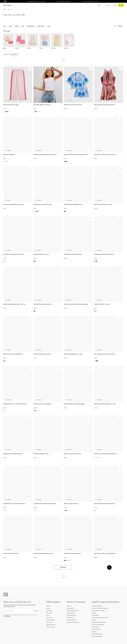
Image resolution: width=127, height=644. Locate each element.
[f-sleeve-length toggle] (41, 26)
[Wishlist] (30, 69)
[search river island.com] (98, 5)
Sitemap (94, 620)
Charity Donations (72, 615)
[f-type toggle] (5, 26)
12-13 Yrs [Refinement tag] (15, 55)
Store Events (70, 618)
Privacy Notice (7, 616)
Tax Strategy (95, 627)
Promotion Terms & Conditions (100, 608)
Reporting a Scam (51, 625)
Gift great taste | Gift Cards (63, 1)
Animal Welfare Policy (97, 634)
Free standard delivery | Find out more (36, 1)
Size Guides (49, 611)
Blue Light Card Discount (73, 622)
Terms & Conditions (97, 606)
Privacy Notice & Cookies (98, 611)
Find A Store (49, 622)
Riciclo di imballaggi (97, 636)
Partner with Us (71, 613)
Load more (63, 567)
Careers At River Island (73, 611)
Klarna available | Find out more (91, 1)
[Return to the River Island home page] (9, 5)
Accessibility (95, 615)
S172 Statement (96, 629)
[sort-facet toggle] (119, 26)
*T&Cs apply (6, 615)
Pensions (94, 632)
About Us (69, 606)
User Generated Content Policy (100, 618)
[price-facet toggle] (49, 26)
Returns (48, 608)
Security (94, 613)
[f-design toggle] (18, 26)
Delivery (48, 606)
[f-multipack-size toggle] (31, 26)
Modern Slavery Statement (99, 622)
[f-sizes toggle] (24, 26)
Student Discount (71, 620)
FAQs (48, 615)
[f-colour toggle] (11, 26)
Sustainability (70, 608)
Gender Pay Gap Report (98, 625)
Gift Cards (49, 613)
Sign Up (36, 611)
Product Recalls (50, 627)
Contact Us (49, 618)
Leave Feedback (50, 620)
